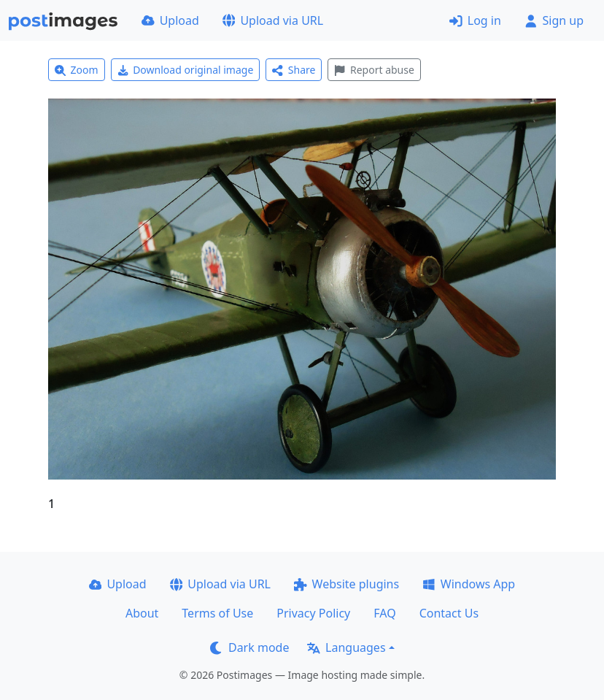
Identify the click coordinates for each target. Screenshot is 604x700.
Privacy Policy (313, 613)
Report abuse (374, 70)
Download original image (186, 70)
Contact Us (449, 613)
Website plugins (346, 584)
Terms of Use (217, 613)
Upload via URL (273, 20)
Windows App (469, 584)
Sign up (554, 20)
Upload (170, 20)
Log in (475, 20)
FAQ (384, 613)
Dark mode (249, 647)
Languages (346, 647)
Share (294, 70)
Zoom (77, 70)
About (142, 613)
